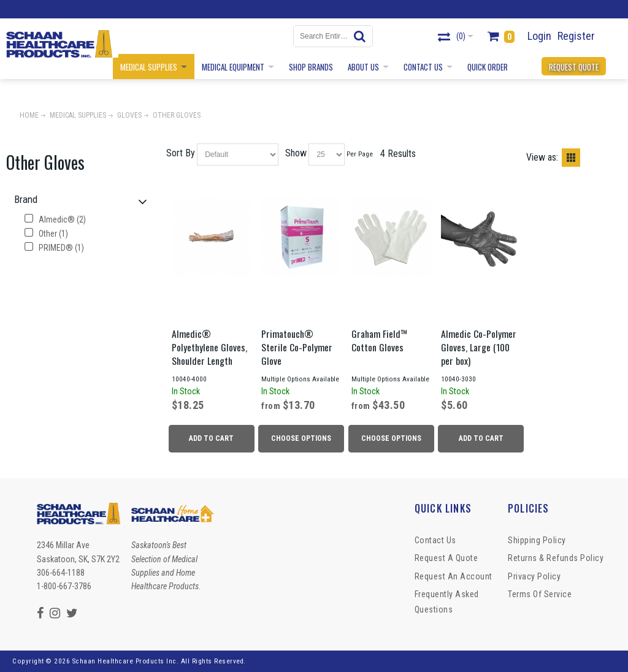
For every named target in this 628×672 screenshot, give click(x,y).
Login (539, 36)
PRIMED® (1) (54, 248)
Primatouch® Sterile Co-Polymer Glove (297, 347)
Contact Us (435, 540)
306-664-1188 (61, 573)
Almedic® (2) (55, 220)
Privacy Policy (534, 576)
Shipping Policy (537, 540)
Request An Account (454, 576)
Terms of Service (540, 594)
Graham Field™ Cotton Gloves (380, 340)
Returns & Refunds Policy (556, 558)
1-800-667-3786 (64, 586)
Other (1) (46, 234)
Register (576, 36)
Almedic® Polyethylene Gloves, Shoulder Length (209, 347)
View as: (542, 157)
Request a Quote (446, 558)
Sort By (181, 153)
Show (296, 153)
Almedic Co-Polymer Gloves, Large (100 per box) (479, 347)
